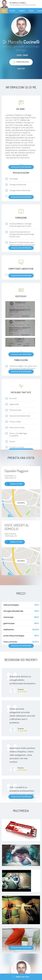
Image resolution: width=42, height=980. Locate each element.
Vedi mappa (21, 503)
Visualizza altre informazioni (21, 167)
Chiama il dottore (15, 484)
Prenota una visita (21, 977)
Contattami (21, 69)
